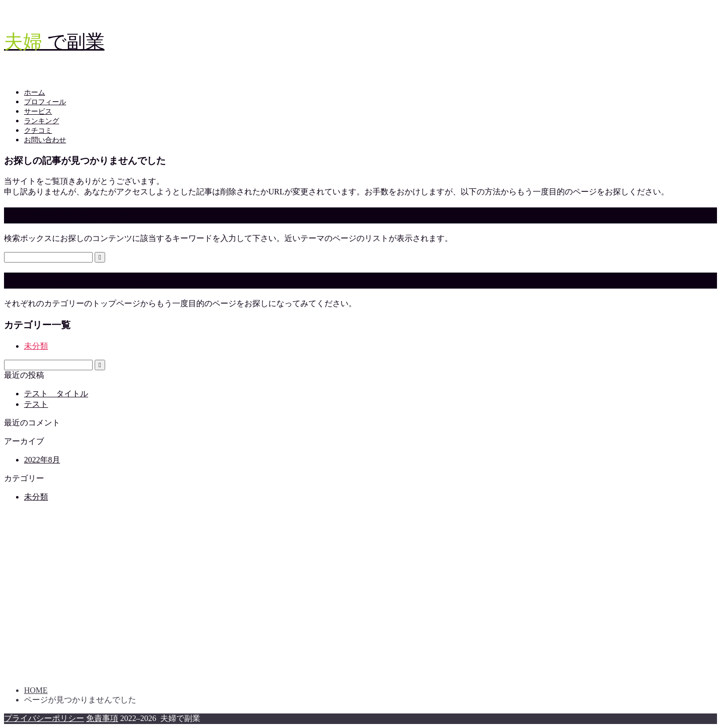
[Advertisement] (304, 599)
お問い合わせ (45, 140)
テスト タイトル (56, 394)
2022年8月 (42, 460)
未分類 (36, 346)
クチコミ (38, 131)
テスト (36, 404)
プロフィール (45, 102)
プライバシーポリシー (44, 718)
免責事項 (102, 718)
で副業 (54, 42)
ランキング (42, 121)
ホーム (35, 92)
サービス (38, 111)
